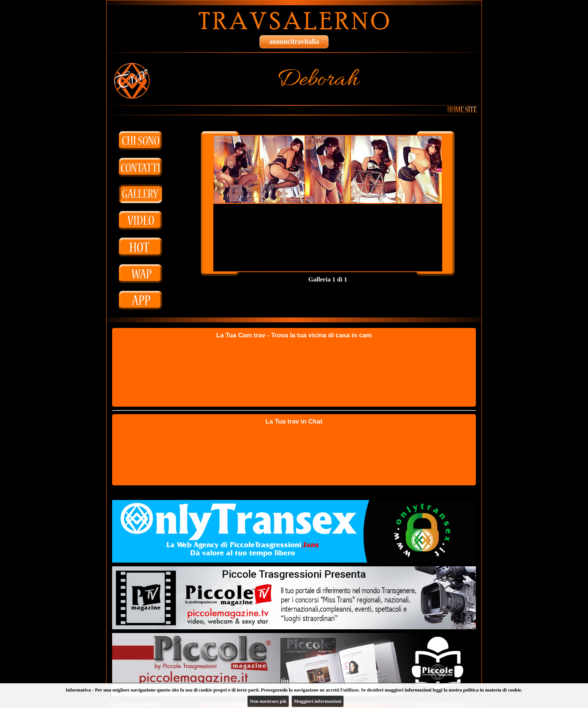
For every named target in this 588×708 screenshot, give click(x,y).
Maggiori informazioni (318, 701)
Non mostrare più (268, 701)
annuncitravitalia (294, 42)
